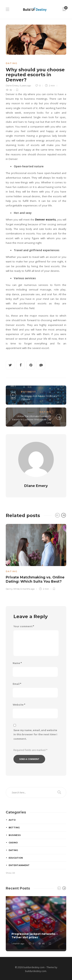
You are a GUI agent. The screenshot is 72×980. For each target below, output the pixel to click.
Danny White (13, 589)
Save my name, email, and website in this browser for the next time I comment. (35, 735)
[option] (36, 557)
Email (17, 684)
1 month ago (18, 944)
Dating (12, 63)
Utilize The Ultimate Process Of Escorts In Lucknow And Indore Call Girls (32, 419)
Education (16, 858)
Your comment (24, 626)
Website (19, 705)
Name (17, 663)
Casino (13, 843)
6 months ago (28, 589)
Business (29, 392)
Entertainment (19, 865)
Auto (12, 820)
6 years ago (25, 86)
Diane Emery (12, 86)
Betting (14, 828)
